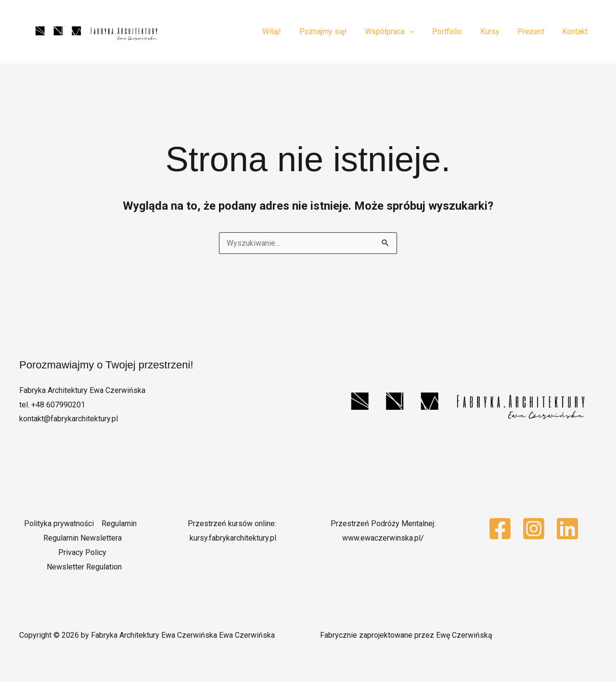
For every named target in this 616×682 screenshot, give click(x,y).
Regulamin (119, 524)
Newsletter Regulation (84, 567)
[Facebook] (500, 529)
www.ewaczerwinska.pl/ (383, 538)
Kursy (496, 32)
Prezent (535, 32)
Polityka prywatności (59, 524)
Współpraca (396, 32)
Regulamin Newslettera (83, 538)
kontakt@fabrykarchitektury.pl (69, 419)
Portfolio (456, 32)
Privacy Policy (82, 552)
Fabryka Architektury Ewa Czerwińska (82, 390)
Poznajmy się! (337, 32)
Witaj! (289, 32)
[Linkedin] (567, 529)
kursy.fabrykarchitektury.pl (233, 538)
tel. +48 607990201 (52, 405)
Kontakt (576, 32)
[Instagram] (534, 529)
